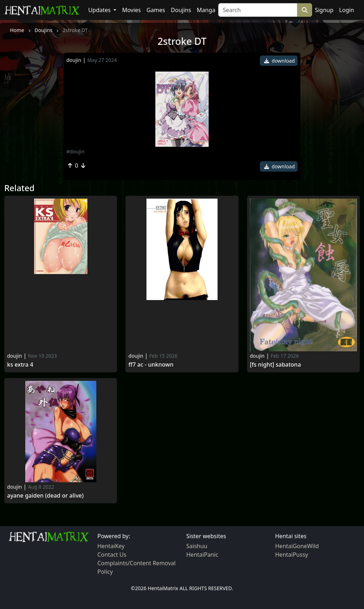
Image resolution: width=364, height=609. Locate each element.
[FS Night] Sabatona (275, 365)
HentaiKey (111, 546)
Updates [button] (100, 10)
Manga (206, 10)
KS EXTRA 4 (20, 365)
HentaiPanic (202, 555)
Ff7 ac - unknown (151, 365)
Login (347, 10)
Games (156, 10)
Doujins (181, 10)
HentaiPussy (292, 555)
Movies (131, 10)
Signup (324, 10)
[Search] (258, 10)
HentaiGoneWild (297, 546)
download (280, 61)
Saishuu (197, 546)
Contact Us (112, 555)
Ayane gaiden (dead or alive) (45, 496)
